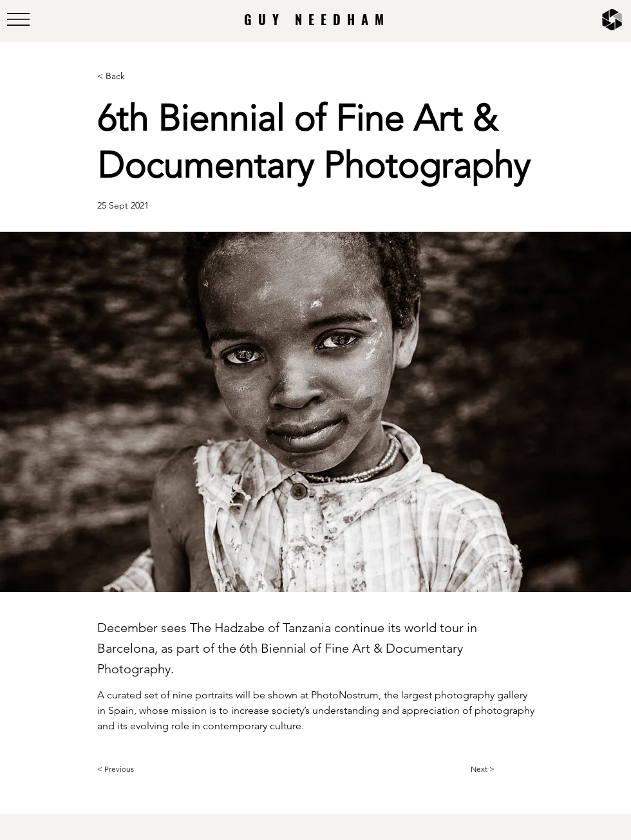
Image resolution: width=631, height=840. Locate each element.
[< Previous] (140, 769)
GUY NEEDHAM (317, 19)
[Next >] (503, 769)
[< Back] (140, 76)
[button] (18, 19)
